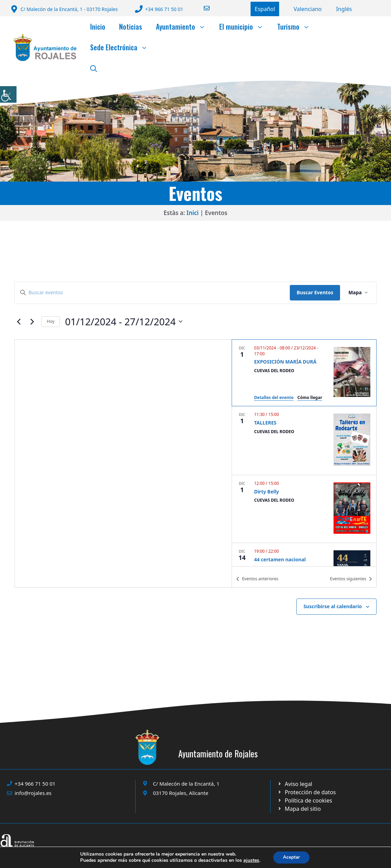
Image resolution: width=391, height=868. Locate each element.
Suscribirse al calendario (333, 606)
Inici (193, 213)
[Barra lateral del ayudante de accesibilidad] (8, 94)
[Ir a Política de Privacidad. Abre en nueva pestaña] (295, 784)
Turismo (297, 27)
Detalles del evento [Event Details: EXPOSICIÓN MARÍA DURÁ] (274, 397)
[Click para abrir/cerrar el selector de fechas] (124, 322)
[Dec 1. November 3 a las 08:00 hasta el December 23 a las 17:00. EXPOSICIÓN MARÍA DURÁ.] (304, 373)
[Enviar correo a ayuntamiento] (202, 8)
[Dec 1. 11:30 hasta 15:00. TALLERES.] (304, 441)
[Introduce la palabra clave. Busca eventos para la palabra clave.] (152, 293)
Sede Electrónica (122, 47)
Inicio (98, 27)
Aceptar (292, 857)
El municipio (245, 27)
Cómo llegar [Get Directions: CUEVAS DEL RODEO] (310, 397)
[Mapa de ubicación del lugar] (123, 463)
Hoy (51, 321)
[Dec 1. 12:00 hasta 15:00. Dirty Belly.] (304, 509)
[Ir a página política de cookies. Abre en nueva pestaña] (307, 792)
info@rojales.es (33, 793)
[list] (304, 453)
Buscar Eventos (315, 292)
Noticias (131, 27)
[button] (94, 68)
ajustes (250, 860)
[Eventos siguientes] (32, 321)
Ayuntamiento (184, 27)
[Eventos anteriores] (19, 321)
